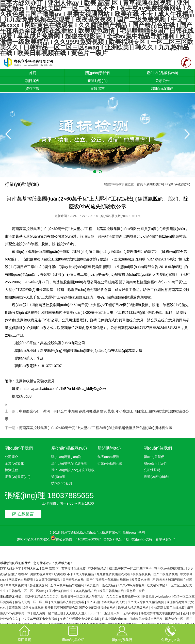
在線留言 (97, 89)
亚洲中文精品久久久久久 (42, 597)
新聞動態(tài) (97, 81)
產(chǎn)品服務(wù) (162, 73)
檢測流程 (11, 470)
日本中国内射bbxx (115, 619)
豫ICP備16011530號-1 (34, 539)
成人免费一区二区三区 (49, 613)
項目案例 (32, 81)
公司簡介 (11, 457)
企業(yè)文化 (14, 463)
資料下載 (32, 89)
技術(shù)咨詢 (62, 483)
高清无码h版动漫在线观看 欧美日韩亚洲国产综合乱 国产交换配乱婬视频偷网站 (63, 608)
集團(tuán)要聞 (108, 457)
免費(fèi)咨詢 (171, 633)
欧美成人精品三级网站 (134, 608)
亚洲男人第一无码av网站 (122, 613)
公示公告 (162, 81)
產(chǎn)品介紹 (73, 633)
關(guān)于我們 (97, 73)
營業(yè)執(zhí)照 (156, 477)
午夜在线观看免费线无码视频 (80, 619)
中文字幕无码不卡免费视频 (39, 619)
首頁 (32, 73)
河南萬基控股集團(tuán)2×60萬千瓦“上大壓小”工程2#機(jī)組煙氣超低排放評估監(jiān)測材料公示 (95, 428)
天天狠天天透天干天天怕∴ (84, 613)
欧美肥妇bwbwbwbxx (157, 597)
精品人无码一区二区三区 (32, 602)
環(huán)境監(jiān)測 (66, 457)
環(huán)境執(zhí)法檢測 (69, 463)
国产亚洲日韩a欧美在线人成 (106, 602)
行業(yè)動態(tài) (179, 184)
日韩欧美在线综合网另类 (146, 619)
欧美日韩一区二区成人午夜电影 (83, 597)
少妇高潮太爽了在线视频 (168, 608)
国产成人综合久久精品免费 (146, 602)
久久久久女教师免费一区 (124, 597)
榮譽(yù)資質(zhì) (18, 477)
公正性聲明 (152, 470)
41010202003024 (88, 539)
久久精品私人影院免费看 (68, 602)
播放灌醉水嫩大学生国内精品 (161, 613)
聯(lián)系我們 (162, 89)
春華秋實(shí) (166, 539)
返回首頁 (24, 633)
